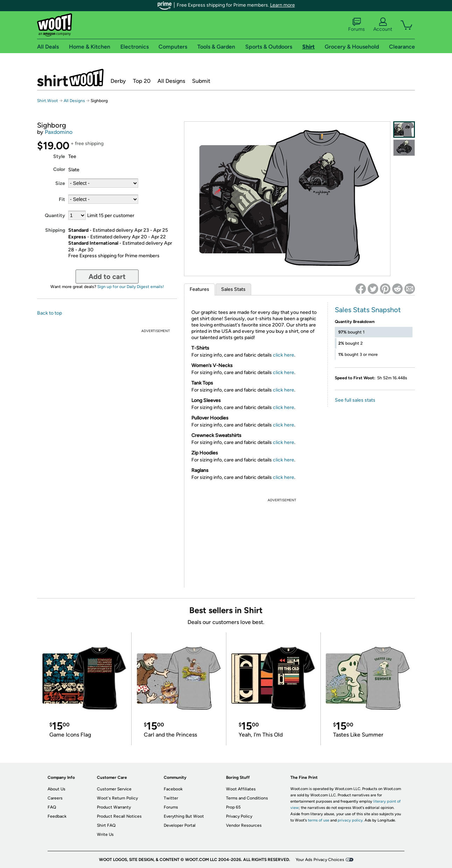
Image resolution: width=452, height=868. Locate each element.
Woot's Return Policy (117, 798)
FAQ (52, 807)
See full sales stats (355, 400)
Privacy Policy (239, 816)
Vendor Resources (244, 825)
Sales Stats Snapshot (368, 310)
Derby (118, 81)
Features (199, 289)
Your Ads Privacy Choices (320, 860)
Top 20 (142, 81)
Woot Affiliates (241, 789)
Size (60, 183)
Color (59, 169)
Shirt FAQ (106, 825)
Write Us (105, 834)
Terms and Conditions (247, 798)
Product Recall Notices (119, 816)
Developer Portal (180, 825)
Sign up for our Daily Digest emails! (131, 287)
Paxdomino (59, 132)
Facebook (173, 789)
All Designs (171, 81)
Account (383, 25)
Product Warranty (114, 807)
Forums (356, 25)
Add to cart (107, 277)
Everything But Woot (184, 816)
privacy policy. (351, 820)
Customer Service (114, 789)
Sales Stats (233, 289)
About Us (56, 789)
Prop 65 (233, 807)
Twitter (171, 798)
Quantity (55, 216)
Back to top (50, 313)
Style (59, 156)
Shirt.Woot (70, 78)
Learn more (282, 5)
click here (284, 355)
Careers (55, 798)
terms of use (319, 820)
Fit (62, 199)
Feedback (57, 816)
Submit (201, 81)
